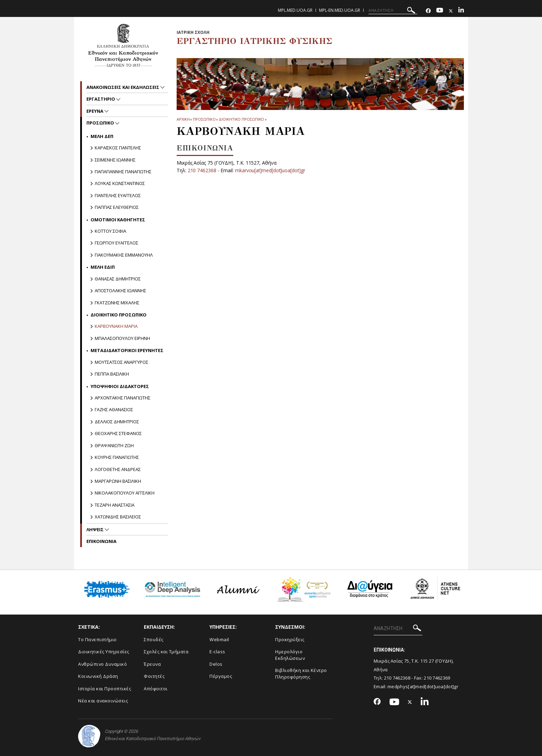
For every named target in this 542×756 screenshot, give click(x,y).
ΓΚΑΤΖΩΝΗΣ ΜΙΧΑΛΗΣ (117, 303)
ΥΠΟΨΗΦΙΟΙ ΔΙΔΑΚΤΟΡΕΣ (120, 386)
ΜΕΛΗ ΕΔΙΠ (103, 267)
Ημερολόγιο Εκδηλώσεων (290, 655)
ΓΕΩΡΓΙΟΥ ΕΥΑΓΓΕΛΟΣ (116, 243)
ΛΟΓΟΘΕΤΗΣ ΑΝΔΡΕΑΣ (118, 469)
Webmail (219, 639)
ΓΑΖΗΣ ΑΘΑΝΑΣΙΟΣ (114, 409)
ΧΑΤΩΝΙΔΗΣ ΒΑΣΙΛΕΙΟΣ (118, 517)
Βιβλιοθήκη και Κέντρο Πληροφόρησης (301, 674)
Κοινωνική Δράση (98, 676)
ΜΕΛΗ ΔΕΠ (102, 136)
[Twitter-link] (451, 11)
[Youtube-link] (440, 11)
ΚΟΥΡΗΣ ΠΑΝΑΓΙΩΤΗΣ (117, 457)
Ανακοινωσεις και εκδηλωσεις (123, 87)
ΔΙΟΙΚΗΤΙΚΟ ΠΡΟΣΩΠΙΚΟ (241, 119)
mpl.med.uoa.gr (295, 10)
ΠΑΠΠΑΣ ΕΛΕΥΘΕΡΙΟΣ (117, 207)
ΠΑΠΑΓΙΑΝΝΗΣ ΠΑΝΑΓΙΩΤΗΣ (123, 172)
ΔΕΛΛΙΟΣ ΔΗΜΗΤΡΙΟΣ (117, 422)
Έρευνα (152, 664)
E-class (217, 652)
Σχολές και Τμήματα (166, 652)
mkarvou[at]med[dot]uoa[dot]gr (271, 170)
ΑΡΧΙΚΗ (183, 119)
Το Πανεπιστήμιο (97, 639)
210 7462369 (437, 678)
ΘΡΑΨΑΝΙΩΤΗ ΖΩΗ (114, 445)
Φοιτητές (154, 676)
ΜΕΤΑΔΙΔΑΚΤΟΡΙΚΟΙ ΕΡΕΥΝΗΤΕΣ (127, 350)
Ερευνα (95, 111)
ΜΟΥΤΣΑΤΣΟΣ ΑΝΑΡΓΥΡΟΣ (122, 362)
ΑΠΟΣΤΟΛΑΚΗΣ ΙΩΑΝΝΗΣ (120, 291)
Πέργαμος (221, 676)
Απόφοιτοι (156, 689)
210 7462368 (202, 170)
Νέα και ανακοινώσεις (103, 701)
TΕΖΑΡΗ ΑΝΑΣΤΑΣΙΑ (115, 505)
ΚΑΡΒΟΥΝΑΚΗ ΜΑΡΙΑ (116, 326)
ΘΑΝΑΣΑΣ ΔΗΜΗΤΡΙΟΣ (118, 279)
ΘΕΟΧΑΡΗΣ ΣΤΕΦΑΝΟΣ (118, 433)
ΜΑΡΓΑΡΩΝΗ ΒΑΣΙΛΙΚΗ (118, 481)
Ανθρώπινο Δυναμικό (102, 664)
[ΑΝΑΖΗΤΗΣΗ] (393, 10)
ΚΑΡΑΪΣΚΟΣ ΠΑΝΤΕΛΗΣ (118, 148)
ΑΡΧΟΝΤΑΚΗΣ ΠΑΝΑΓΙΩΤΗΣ (123, 398)
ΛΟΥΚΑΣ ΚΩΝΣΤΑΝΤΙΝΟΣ (120, 183)
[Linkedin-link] (461, 11)
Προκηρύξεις (290, 639)
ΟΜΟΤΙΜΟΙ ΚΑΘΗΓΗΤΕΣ (118, 220)
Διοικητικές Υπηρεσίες (104, 652)
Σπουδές (154, 639)
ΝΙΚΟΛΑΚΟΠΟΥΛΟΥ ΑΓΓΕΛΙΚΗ (125, 493)
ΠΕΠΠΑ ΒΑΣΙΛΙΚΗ (112, 374)
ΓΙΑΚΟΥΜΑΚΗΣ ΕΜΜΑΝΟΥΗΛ (124, 255)
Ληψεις (96, 529)
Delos (216, 664)
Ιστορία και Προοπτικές (105, 689)
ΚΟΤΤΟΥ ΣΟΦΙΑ (110, 231)
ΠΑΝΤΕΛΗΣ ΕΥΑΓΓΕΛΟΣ (118, 195)
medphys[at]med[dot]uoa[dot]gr (423, 686)
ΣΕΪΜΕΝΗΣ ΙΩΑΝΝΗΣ (115, 160)
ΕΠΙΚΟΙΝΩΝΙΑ (101, 541)
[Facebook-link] (428, 11)
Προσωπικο (204, 119)
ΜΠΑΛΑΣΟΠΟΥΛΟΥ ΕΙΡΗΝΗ (122, 338)
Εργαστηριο (101, 99)
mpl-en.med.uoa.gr (340, 10)
